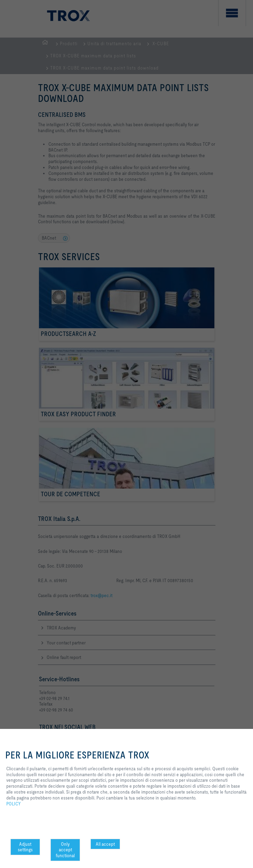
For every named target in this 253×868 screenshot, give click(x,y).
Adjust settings (25, 847)
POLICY (14, 804)
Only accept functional (65, 850)
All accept (105, 844)
